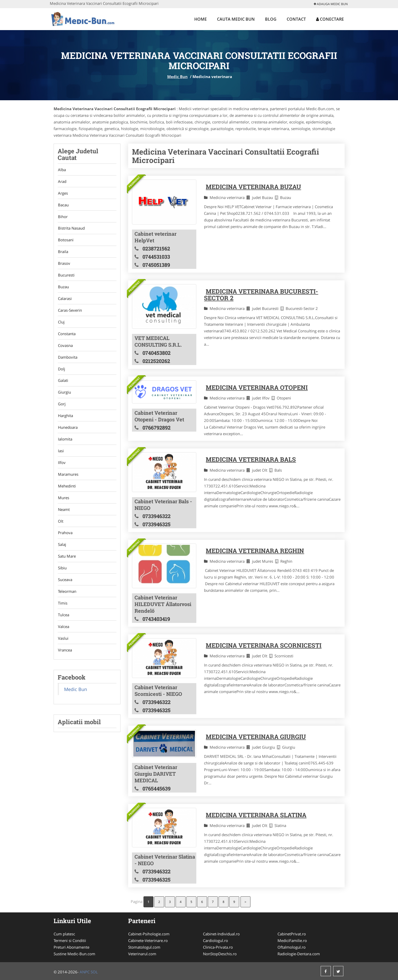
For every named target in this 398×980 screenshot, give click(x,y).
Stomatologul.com (144, 947)
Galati (63, 385)
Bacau (63, 206)
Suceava (65, 589)
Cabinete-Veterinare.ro (148, 940)
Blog (271, 19)
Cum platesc (64, 934)
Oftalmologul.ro (292, 947)
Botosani (65, 242)
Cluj (61, 325)
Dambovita (67, 361)
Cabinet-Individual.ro (221, 934)
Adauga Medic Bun (331, 4)
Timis (62, 613)
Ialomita (65, 445)
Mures (63, 505)
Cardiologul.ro (215, 940)
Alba (62, 170)
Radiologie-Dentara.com (299, 954)
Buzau (63, 290)
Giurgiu (64, 397)
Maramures (68, 481)
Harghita (65, 421)
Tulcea (63, 625)
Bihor (63, 218)
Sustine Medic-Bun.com (74, 954)
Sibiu (62, 577)
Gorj (62, 409)
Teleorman (67, 601)
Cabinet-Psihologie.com (149, 934)
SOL (94, 972)
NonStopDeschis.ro (220, 954)
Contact (296, 19)
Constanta (67, 337)
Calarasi (65, 301)
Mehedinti (67, 493)
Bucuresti (66, 278)
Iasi (61, 457)
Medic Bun (177, 77)
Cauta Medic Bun (236, 19)
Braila (63, 254)
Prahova (65, 541)
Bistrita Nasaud (71, 230)
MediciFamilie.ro (292, 940)
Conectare (330, 19)
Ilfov (62, 469)
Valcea (63, 637)
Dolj (61, 373)
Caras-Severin (70, 313)
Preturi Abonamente (71, 947)
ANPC (85, 972)
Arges (63, 194)
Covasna (65, 349)
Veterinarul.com (142, 954)
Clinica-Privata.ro (218, 947)
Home (201, 19)
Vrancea (65, 661)
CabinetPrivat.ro (292, 934)
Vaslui (63, 649)
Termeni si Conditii (70, 940)
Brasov (64, 266)
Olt (60, 529)
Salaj (62, 553)
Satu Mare (67, 565)
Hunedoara (68, 433)
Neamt (64, 517)
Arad (62, 182)
